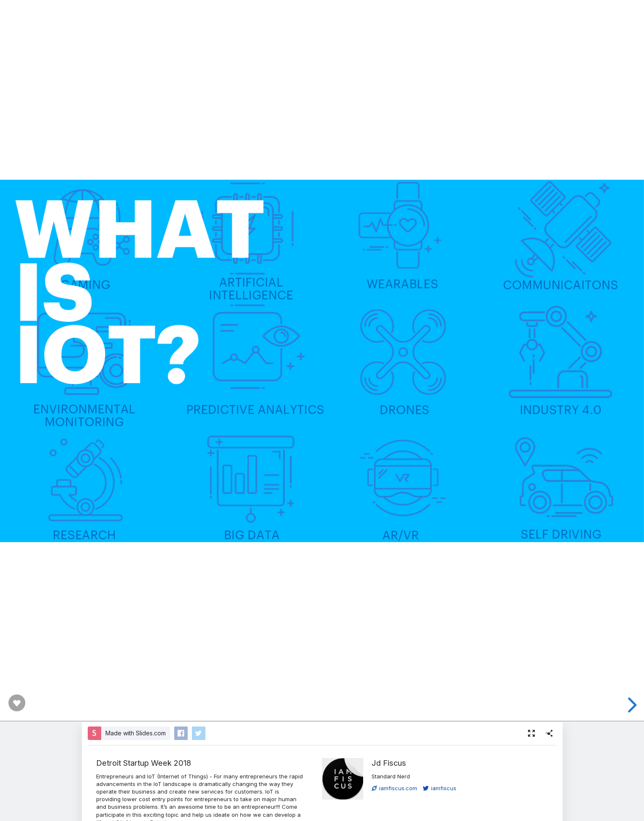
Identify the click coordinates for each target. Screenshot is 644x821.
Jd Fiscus (389, 763)
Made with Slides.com (136, 733)
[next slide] (631, 705)
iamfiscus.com (394, 788)
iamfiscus (440, 788)
